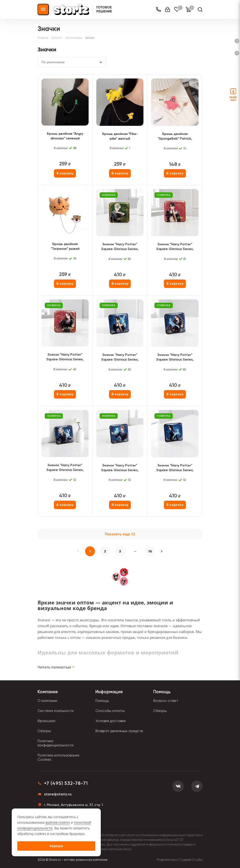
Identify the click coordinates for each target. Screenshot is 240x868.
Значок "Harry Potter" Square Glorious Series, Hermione (65, 357)
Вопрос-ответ (166, 701)
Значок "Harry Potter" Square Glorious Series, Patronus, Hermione (175, 358)
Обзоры (44, 731)
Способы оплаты (110, 711)
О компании (47, 701)
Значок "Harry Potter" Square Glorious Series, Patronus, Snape (175, 468)
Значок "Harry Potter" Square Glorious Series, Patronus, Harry (120, 358)
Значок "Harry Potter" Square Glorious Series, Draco (120, 247)
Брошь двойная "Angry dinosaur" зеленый (65, 136)
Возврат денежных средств (119, 731)
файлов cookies (58, 822)
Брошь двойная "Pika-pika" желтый (120, 136)
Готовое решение (104, 9)
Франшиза (46, 721)
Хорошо (56, 846)
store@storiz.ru (58, 794)
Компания (48, 692)
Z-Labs (197, 860)
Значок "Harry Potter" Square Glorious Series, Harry (175, 247)
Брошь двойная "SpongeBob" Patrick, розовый (175, 137)
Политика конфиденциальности (55, 743)
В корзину (65, 173)
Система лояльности (56, 711)
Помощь (102, 701)
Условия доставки (111, 721)
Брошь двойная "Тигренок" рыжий (65, 246)
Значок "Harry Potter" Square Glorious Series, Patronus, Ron (120, 468)
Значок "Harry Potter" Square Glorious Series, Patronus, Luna (65, 468)
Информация (109, 692)
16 (150, 551)
